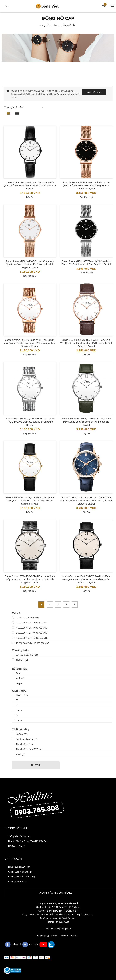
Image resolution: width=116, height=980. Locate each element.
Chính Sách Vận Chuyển (20, 872)
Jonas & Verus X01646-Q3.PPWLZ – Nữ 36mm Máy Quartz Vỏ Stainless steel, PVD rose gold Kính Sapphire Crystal (86, 343)
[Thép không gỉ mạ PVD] (13, 749)
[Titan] (13, 754)
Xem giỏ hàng (94, 92)
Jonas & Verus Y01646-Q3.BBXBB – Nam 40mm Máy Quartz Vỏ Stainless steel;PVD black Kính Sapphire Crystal (30, 579)
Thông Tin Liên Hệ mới (19, 836)
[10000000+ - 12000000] (13, 643)
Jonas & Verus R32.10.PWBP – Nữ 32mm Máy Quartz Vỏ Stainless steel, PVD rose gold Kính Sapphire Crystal (30, 264)
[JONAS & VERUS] (13, 655)
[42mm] (13, 720)
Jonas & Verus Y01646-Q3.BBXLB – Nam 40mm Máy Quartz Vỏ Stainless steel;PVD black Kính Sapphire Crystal (86, 579)
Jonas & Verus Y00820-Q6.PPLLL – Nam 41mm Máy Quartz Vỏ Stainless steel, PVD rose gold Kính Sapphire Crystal (86, 501)
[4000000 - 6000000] (13, 627)
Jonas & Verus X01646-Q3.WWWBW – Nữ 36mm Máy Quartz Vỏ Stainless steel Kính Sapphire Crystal (30, 422)
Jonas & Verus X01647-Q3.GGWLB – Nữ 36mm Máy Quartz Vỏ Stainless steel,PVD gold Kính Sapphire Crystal (30, 501)
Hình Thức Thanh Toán (19, 867)
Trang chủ (44, 25)
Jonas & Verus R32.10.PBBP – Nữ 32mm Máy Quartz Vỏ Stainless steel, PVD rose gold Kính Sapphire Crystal (86, 185)
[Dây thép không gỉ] (13, 739)
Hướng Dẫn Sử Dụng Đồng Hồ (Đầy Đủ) (28, 841)
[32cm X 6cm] (13, 695)
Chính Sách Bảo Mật (18, 882)
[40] (13, 705)
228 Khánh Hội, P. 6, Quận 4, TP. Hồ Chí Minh (58, 907)
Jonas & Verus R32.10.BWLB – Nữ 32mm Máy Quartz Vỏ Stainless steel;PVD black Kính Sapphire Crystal (30, 185)
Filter (36, 765)
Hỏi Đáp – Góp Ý (16, 846)
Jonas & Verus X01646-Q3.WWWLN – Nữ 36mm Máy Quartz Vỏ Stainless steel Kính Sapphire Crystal (86, 422)
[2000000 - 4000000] (13, 622)
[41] (13, 715)
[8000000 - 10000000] (13, 638)
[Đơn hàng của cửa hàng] (24, 107)
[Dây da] (13, 734)
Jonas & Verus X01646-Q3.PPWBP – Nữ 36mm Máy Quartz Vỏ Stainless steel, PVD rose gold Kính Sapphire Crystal (30, 343)
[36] (13, 700)
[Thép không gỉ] (13, 744)
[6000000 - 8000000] (13, 633)
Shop (56, 25)
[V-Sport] (13, 683)
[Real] (13, 673)
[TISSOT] (13, 660)
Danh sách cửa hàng (55, 893)
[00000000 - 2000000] (13, 617)
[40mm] (13, 710)
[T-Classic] (13, 678)
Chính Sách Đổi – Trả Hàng (21, 877)
